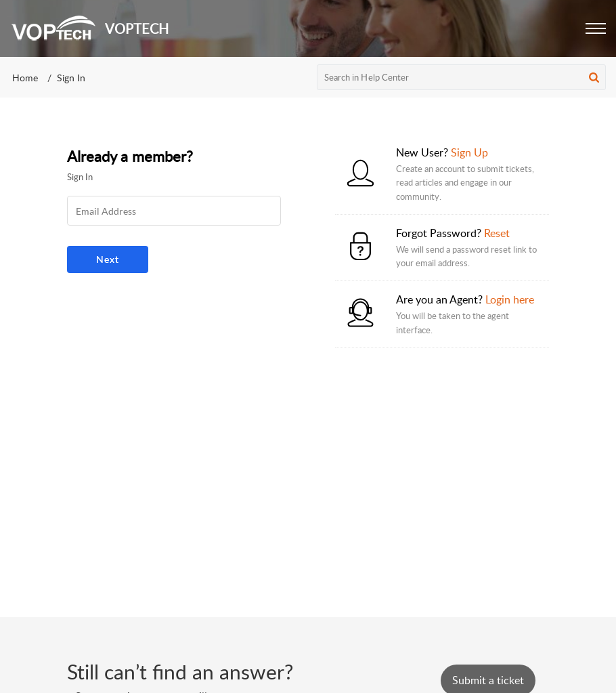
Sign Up (469, 152)
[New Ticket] (488, 680)
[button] (596, 28)
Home (25, 78)
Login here (510, 299)
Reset (497, 233)
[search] (462, 77)
